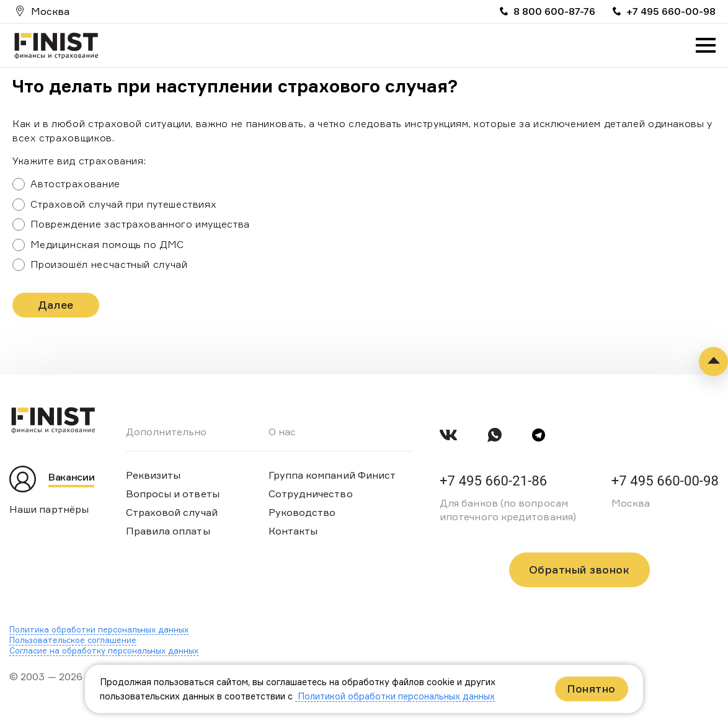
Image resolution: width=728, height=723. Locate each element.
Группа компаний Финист (332, 475)
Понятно (592, 689)
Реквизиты (153, 475)
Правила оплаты (168, 531)
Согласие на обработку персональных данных (104, 650)
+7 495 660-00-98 (671, 11)
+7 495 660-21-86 (493, 481)
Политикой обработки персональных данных (395, 696)
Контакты (293, 531)
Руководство (302, 512)
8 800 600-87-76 (554, 11)
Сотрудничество (311, 494)
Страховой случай (172, 512)
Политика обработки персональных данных (99, 629)
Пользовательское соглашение (73, 640)
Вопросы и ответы (173, 494)
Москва (50, 11)
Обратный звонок (579, 570)
